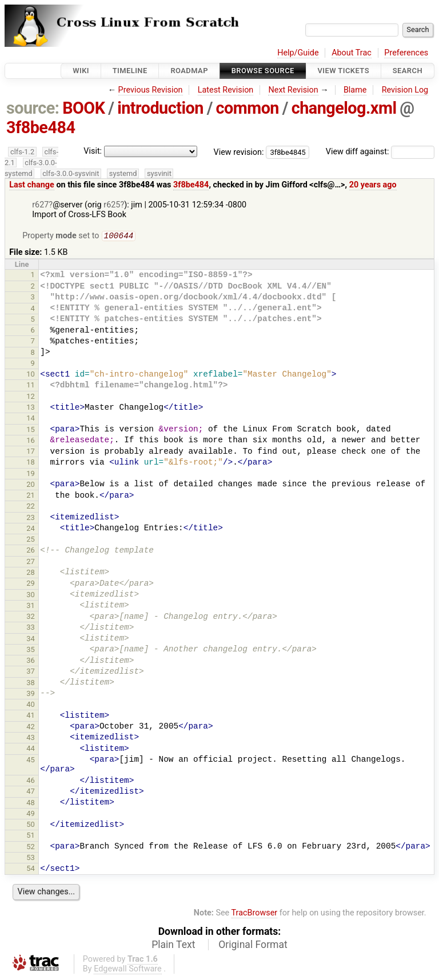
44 (31, 749)
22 (31, 507)
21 (31, 496)
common (248, 108)
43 (31, 739)
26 (31, 551)
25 (31, 540)
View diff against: (380, 152)
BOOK (83, 108)
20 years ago (373, 185)
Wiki (81, 71)
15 (31, 431)
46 (31, 781)
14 (31, 419)
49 (31, 815)
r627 (40, 205)
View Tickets (344, 71)
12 (31, 397)
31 (31, 607)
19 (31, 475)
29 (31, 584)
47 (31, 792)
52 (31, 848)
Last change (32, 185)
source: (33, 108)
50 (31, 825)
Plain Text (173, 946)
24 (31, 529)
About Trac (352, 53)
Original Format (253, 946)
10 (31, 375)
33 (31, 628)
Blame (355, 90)
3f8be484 (41, 127)
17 (31, 452)
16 (31, 441)
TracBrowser (255, 914)
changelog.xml (344, 108)
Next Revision (293, 90)
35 (31, 651)
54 (31, 869)
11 (31, 386)
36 (31, 661)
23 (31, 519)
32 (31, 617)
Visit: (93, 151)
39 (31, 695)
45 (31, 761)
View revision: (239, 152)
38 (31, 684)
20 (31, 485)
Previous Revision (151, 90)
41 (31, 716)
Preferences (406, 53)
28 (31, 573)
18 (31, 463)
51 (31, 836)
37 (31, 672)
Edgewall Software (128, 970)
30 (31, 596)
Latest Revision (226, 90)
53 (31, 859)
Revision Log (405, 90)
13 (31, 408)
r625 (112, 205)
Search (408, 71)
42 (31, 728)
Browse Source (263, 71)
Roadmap (189, 71)
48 (31, 804)
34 (31, 640)
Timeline (130, 71)
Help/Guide (298, 53)
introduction (160, 108)
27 (31, 563)
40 (31, 705)
